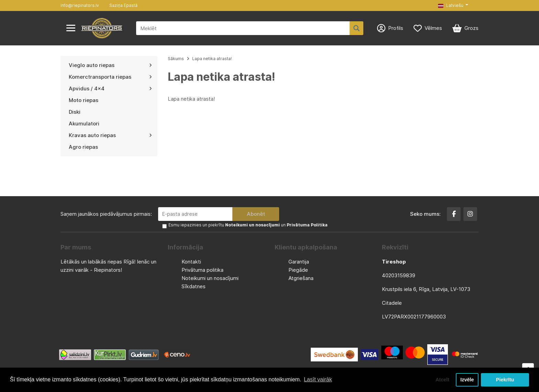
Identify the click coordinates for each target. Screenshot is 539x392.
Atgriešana (301, 278)
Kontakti (191, 262)
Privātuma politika (202, 270)
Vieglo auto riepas (110, 65)
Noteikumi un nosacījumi (210, 278)
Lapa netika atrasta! (212, 59)
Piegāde (298, 270)
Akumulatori (84, 124)
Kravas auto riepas (110, 135)
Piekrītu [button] (505, 380)
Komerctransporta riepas (110, 77)
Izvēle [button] (467, 380)
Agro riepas (83, 147)
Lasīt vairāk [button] (318, 379)
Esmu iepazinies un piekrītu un (248, 225)
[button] (453, 5)
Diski (75, 112)
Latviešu (451, 5)
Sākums (176, 59)
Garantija (299, 262)
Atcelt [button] (442, 380)
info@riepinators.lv (80, 5)
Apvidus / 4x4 (110, 88)
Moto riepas (84, 100)
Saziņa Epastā (123, 5)
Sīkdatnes (194, 286)
